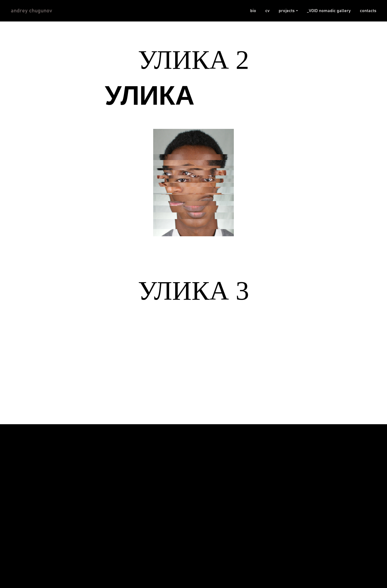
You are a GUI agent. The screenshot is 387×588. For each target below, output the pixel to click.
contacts (368, 11)
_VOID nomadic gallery (329, 11)
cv (267, 11)
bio (253, 11)
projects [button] (287, 11)
